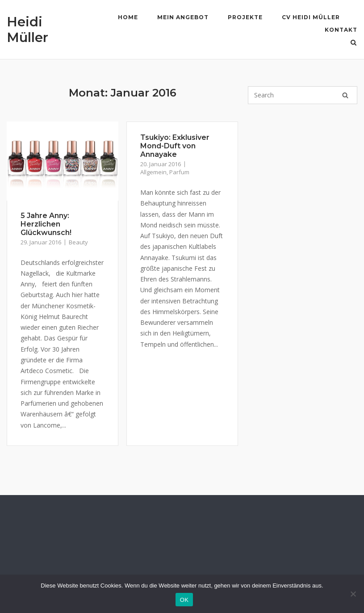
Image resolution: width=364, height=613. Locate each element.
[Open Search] (354, 43)
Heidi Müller (27, 29)
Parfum (179, 172)
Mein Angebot (183, 17)
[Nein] (353, 594)
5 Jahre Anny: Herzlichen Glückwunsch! (46, 224)
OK (184, 600)
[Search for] (303, 95)
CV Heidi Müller (311, 17)
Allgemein (153, 172)
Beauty (78, 242)
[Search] (345, 95)
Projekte (245, 17)
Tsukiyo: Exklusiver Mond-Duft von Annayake (175, 146)
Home (128, 17)
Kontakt (341, 30)
